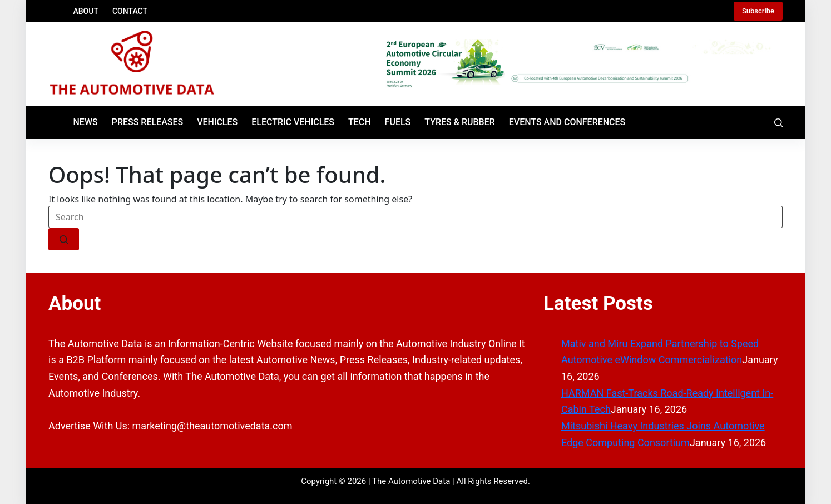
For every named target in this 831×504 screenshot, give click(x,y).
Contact (130, 11)
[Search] (778, 123)
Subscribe (758, 11)
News (86, 122)
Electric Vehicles (293, 122)
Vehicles (217, 122)
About (86, 11)
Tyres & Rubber (460, 122)
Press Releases (147, 122)
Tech (360, 122)
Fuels (398, 122)
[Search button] (64, 239)
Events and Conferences (567, 122)
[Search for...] (415, 217)
